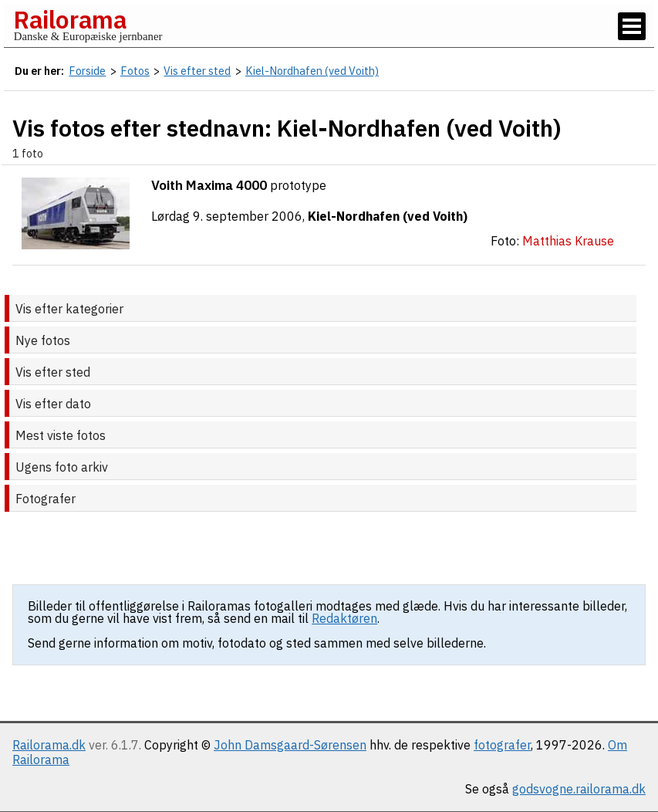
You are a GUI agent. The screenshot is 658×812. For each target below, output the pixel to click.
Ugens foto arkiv (62, 467)
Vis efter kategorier (69, 309)
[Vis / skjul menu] (632, 26)
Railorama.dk (49, 745)
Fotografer (46, 499)
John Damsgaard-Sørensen (290, 745)
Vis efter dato (53, 404)
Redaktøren (344, 618)
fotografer (502, 745)
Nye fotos (43, 340)
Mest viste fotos (61, 435)
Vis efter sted (53, 372)
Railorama (70, 19)
